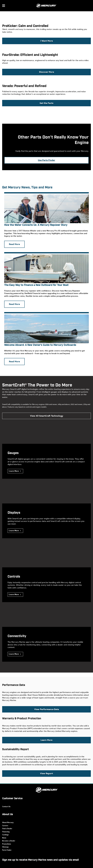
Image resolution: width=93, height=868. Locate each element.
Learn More (14, 471)
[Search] (89, 6)
